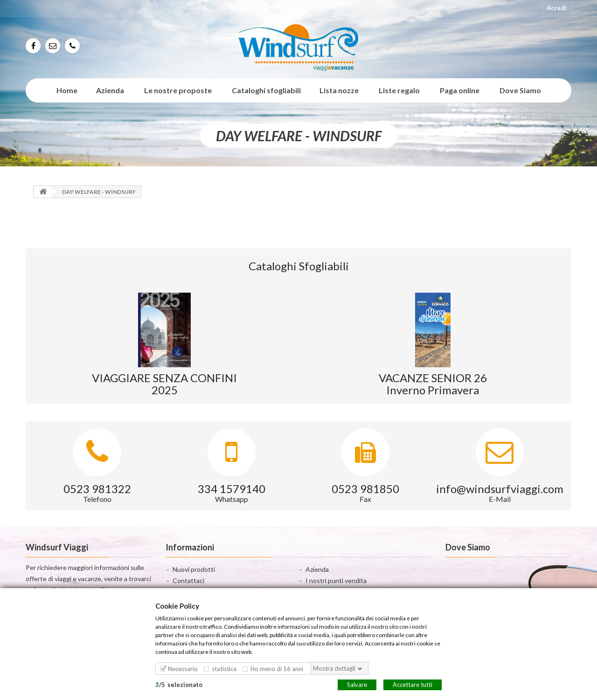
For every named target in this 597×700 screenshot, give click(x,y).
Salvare (357, 684)
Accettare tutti (413, 684)
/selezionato (179, 684)
